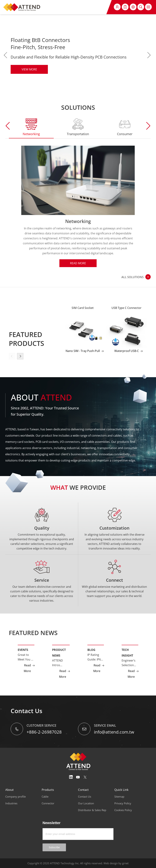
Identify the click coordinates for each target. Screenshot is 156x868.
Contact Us (85, 797)
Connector (48, 803)
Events (23, 650)
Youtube (78, 777)
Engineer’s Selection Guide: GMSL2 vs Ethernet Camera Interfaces (129, 663)
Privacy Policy (123, 803)
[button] (148, 126)
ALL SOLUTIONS (133, 277)
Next (150, 55)
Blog (91, 650)
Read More (78, 263)
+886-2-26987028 (44, 732)
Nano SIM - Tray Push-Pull (83, 351)
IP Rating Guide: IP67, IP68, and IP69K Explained (95, 657)
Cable (45, 797)
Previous (6, 55)
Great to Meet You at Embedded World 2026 (26, 657)
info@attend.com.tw (114, 732)
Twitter (85, 777)
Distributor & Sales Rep (92, 810)
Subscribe (54, 847)
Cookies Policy (123, 810)
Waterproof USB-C (127, 351)
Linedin (71, 777)
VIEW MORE (29, 69)
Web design (111, 863)
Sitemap (119, 797)
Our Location (86, 803)
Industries (11, 803)
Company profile (16, 797)
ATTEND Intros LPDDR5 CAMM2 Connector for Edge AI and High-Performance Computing (61, 663)
